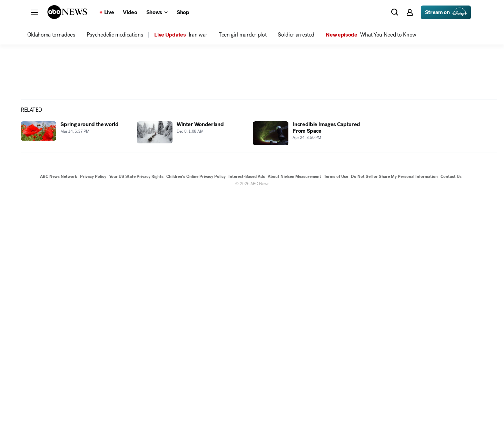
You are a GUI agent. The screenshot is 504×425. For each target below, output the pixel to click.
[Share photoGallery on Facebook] (422, 184)
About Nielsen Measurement (294, 407)
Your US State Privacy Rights (136, 407)
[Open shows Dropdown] (157, 12)
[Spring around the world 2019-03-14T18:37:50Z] (75, 364)
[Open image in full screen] (377, 120)
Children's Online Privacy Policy (196, 407)
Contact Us (451, 407)
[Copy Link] (474, 184)
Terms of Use (336, 407)
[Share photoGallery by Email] (456, 184)
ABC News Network (59, 407)
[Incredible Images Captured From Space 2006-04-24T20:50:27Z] (307, 364)
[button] (34, 12)
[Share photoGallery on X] (439, 184)
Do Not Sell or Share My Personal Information (394, 407)
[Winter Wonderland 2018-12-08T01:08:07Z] (191, 364)
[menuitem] (51, 35)
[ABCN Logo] (67, 12)
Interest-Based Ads (247, 407)
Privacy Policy (93, 407)
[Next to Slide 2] (376, 217)
